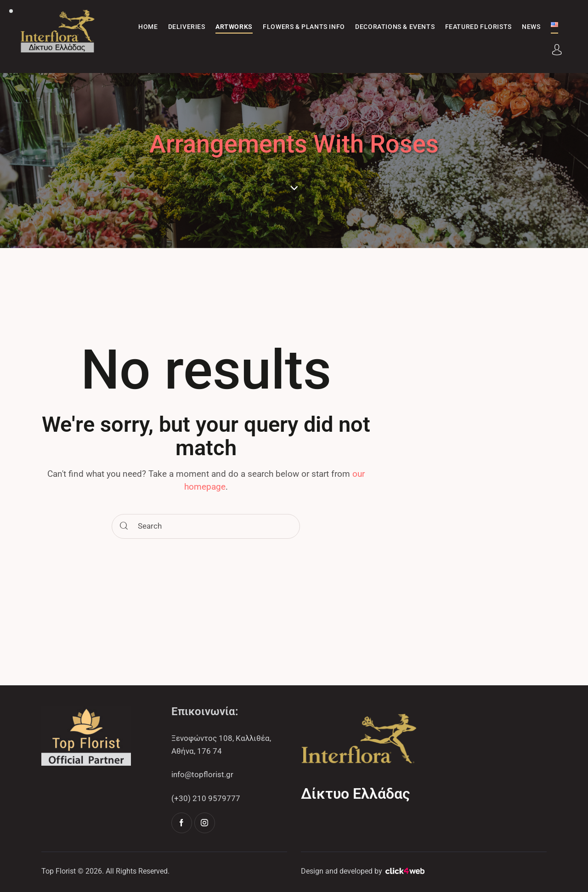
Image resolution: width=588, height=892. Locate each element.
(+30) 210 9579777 (206, 798)
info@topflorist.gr (202, 774)
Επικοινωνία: (205, 711)
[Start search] (124, 526)
